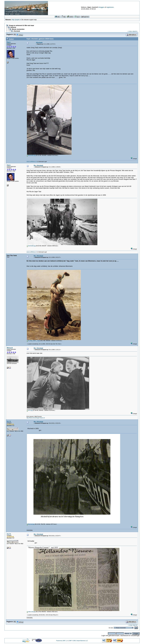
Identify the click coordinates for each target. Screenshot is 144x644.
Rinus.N (10, 348)
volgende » (135, 31)
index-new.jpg (31, 612)
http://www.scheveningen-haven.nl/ (36, 418)
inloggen (101, 7)
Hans (9, 42)
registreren (110, 7)
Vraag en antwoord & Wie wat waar (21, 25)
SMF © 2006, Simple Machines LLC (78, 641)
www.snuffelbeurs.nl (32, 162)
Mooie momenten (18, 29)
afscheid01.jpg (31, 155)
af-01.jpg (30, 410)
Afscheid (17, 31)
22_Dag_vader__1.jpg (33, 341)
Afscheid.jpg (31, 524)
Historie (13, 27)
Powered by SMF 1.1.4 (62, 641)
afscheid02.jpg (31, 246)
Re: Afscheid (38, 165)
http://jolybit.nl (16, 20)
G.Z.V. (9, 421)
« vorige (130, 31)
